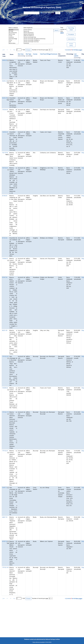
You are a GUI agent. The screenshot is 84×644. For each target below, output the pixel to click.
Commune (14, 37)
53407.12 (5, 488)
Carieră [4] (39, 43)
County (14, 36)
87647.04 (5, 277)
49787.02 (5, 541)
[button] (81, 3)
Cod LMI (51, 13)
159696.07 (5, 259)
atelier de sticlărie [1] (39, 36)
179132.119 (5, 412)
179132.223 (5, 356)
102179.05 (5, 153)
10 (75, 50)
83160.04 (5, 238)
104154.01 (5, 168)
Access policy (71, 45)
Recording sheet (71, 29)
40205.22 (5, 81)
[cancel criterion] (39, 30)
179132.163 (5, 567)
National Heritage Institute (53, 639)
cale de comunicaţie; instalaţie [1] (39, 40)
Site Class (14, 30)
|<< (4, 50)
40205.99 (5, 98)
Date (14, 42)
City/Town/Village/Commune (49, 54)
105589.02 (5, 388)
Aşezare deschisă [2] (39, 33)
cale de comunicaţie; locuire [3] (39, 42)
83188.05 (5, 196)
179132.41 (5, 451)
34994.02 (5, 60)
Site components (14, 33)
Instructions (71, 39)
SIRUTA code (14, 34)
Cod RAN (44, 13)
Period (14, 40)
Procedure (71, 34)
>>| (14, 50)
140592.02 (5, 132)
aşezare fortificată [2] (39, 34)
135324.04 (5, 110)
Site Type (14, 31)
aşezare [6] (39, 31)
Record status (14, 43)
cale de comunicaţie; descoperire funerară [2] (39, 39)
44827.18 (5, 517)
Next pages (79, 50)
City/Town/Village (14, 39)
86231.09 (5, 330)
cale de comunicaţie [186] (39, 37)
